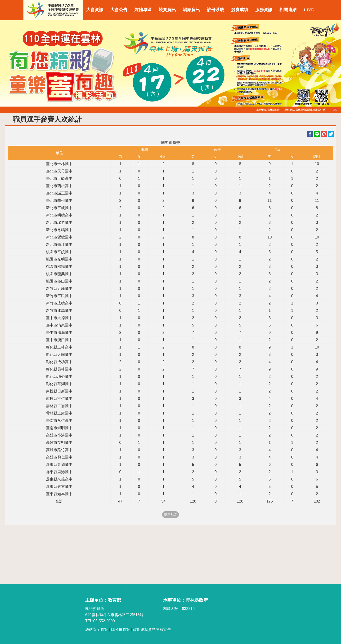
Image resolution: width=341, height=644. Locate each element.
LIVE (309, 10)
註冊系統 (215, 10)
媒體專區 (143, 10)
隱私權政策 (121, 629)
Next (333, 67)
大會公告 (119, 10)
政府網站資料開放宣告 (152, 629)
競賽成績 (240, 10)
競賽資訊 (167, 10)
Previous (8, 67)
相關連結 (288, 10)
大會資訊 (95, 10)
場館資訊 (191, 10)
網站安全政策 (97, 629)
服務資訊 (264, 10)
